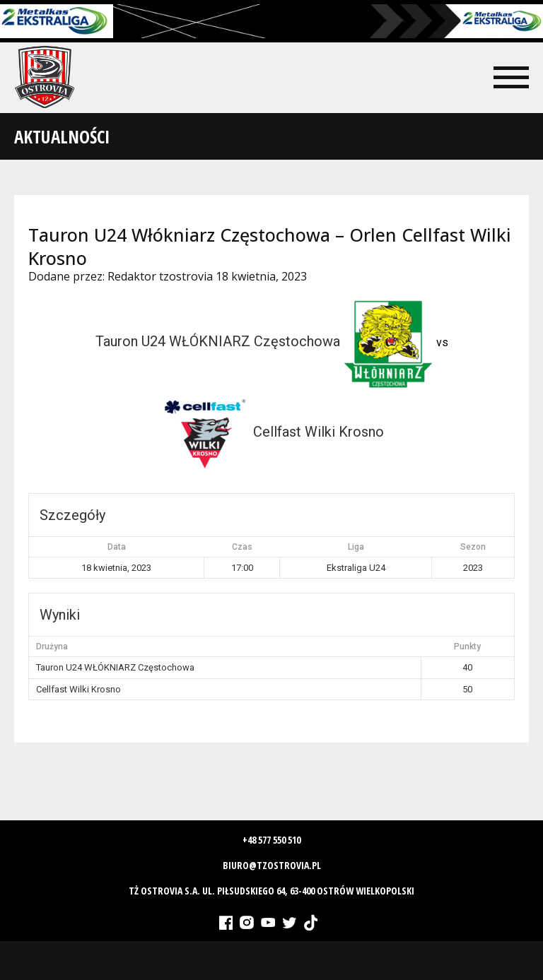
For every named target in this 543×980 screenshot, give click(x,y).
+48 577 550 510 (271, 840)
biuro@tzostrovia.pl (272, 865)
